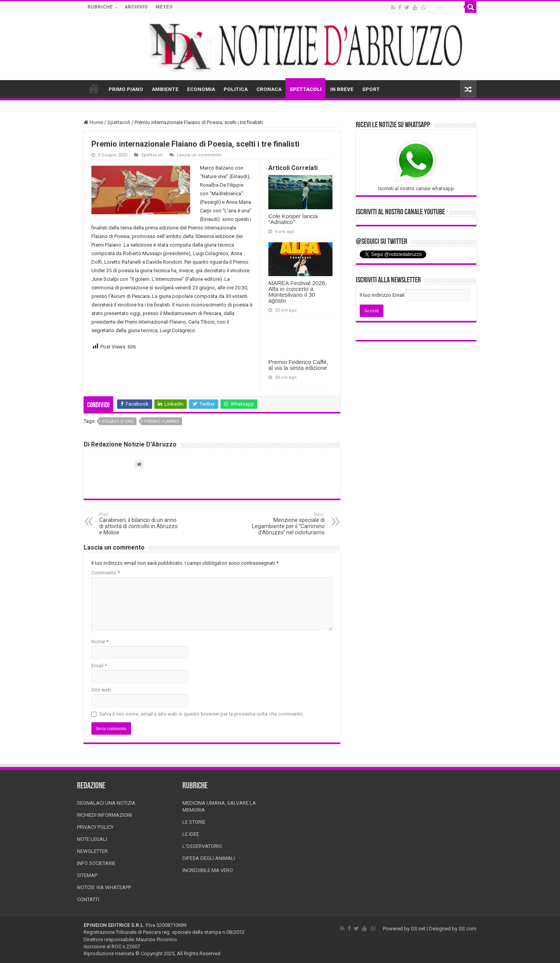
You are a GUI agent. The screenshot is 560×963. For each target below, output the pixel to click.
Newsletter (92, 851)
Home (93, 122)
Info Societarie (96, 863)
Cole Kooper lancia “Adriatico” (293, 219)
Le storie (194, 822)
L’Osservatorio (202, 846)
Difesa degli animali (209, 858)
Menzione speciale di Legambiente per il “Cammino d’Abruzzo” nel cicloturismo (285, 524)
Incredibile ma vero (208, 870)
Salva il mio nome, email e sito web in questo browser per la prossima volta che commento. (201, 714)
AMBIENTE (165, 89)
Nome (100, 642)
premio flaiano (162, 421)
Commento (106, 573)
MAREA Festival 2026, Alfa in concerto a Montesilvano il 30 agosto (297, 292)
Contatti (88, 899)
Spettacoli (119, 122)
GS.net (418, 929)
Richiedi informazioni (104, 815)
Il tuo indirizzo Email (382, 295)
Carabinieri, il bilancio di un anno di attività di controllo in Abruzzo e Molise (139, 524)
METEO (164, 7)
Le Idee (191, 834)
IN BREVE (342, 89)
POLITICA (236, 89)
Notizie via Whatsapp (104, 887)
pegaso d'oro (118, 421)
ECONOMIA (201, 89)
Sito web (101, 690)
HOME (94, 88)
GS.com (467, 929)
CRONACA (269, 89)
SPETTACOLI (305, 89)
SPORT (371, 89)
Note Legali (92, 839)
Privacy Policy (95, 827)
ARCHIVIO (136, 7)
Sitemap (87, 875)
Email (99, 666)
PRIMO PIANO (126, 89)
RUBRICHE (100, 7)
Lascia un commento (199, 155)
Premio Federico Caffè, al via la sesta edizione (298, 365)
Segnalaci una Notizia (106, 803)
